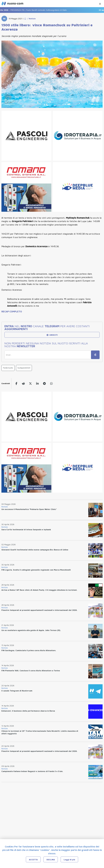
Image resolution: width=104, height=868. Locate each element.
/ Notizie (31, 19)
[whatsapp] (51, 383)
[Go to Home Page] (25, 19)
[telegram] (44, 383)
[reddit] (23, 383)
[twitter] (30, 383)
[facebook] (16, 383)
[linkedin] (37, 383)
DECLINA (51, 860)
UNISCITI (52, 335)
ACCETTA (33, 860)
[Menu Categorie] (100, 3)
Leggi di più (69, 860)
